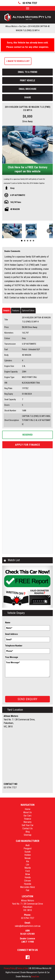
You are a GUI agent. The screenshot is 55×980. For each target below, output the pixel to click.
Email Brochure (28, 89)
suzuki (27, 852)
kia (27, 861)
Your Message (12, 657)
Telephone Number (14, 646)
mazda (28, 868)
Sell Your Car (28, 825)
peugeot (28, 848)
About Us (27, 812)
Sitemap (28, 835)
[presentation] (27, 684)
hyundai (27, 884)
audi (27, 845)
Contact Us (27, 828)
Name (8, 623)
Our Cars (23, 26)
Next (49, 231)
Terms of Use (23, 968)
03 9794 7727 (10, 788)
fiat (27, 890)
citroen (27, 881)
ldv (27, 865)
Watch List (14, 560)
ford (27, 871)
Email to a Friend (28, 72)
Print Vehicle (27, 80)
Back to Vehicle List (18, 61)
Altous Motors (11, 26)
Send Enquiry (27, 699)
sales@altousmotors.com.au (28, 926)
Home (28, 809)
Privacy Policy (10, 968)
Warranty (27, 822)
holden (28, 855)
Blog (28, 832)
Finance (28, 819)
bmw (28, 874)
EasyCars (35, 976)
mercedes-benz (27, 887)
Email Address (12, 634)
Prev (6, 231)
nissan (27, 858)
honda (28, 877)
